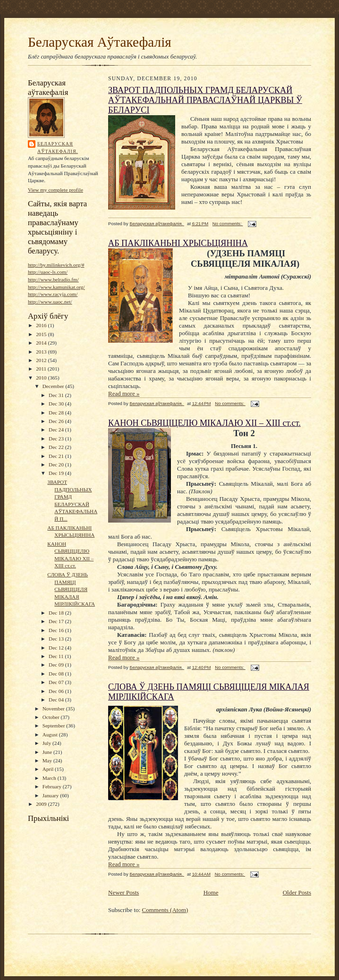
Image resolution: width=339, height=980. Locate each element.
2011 (42, 369)
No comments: (228, 224)
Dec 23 (57, 439)
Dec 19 (57, 473)
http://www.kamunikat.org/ (56, 287)
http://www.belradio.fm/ (53, 279)
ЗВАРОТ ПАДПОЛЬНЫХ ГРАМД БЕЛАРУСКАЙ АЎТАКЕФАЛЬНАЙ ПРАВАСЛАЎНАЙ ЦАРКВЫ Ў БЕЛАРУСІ (205, 100)
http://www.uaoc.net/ (50, 302)
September (55, 726)
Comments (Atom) (165, 910)
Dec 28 (57, 413)
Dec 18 (57, 613)
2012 (42, 360)
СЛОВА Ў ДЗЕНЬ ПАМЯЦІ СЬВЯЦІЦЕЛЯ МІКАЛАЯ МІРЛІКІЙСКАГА (71, 589)
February (53, 786)
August (51, 735)
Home (211, 892)
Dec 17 (57, 621)
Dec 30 (57, 404)
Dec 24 (57, 430)
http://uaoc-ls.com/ (48, 272)
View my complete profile (55, 190)
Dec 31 (57, 395)
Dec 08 (57, 674)
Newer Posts (123, 892)
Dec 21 (57, 456)
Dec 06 (57, 691)
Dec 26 (57, 421)
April (49, 769)
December (54, 386)
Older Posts (297, 892)
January (51, 795)
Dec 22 (57, 447)
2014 (42, 343)
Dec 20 (57, 465)
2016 (42, 325)
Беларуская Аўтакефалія (100, 42)
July (47, 743)
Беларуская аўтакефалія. (58, 148)
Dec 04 (57, 700)
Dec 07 (57, 682)
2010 (42, 378)
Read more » (124, 393)
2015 (42, 334)
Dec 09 (57, 665)
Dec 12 (57, 648)
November (54, 709)
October (52, 717)
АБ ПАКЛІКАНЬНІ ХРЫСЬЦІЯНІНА (178, 243)
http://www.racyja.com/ (53, 294)
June (48, 752)
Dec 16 (57, 630)
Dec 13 (57, 639)
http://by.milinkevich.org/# (56, 265)
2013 (42, 352)
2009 (42, 804)
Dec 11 (57, 656)
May (48, 760)
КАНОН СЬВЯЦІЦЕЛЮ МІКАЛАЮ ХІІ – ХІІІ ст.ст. (204, 423)
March (50, 778)
